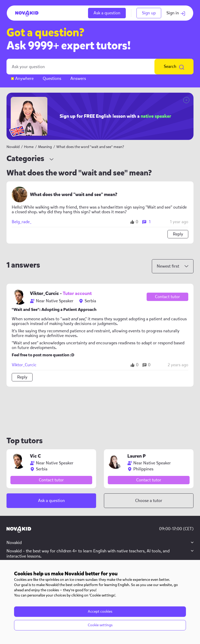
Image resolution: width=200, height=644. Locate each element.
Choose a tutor (149, 501)
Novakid (13, 147)
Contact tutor (167, 297)
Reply (178, 234)
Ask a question (107, 13)
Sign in (176, 13)
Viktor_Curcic (24, 365)
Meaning (45, 147)
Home (29, 147)
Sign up (149, 13)
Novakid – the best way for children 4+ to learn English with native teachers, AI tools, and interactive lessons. (88, 554)
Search (174, 67)
